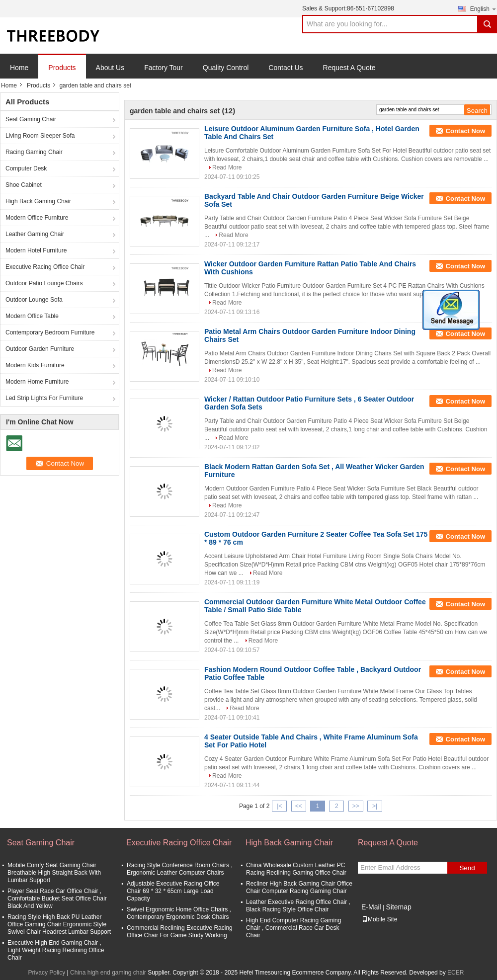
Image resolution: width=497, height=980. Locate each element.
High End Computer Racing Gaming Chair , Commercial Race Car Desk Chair (293, 928)
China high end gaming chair (108, 973)
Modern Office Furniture (37, 218)
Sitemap (398, 907)
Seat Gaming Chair (31, 119)
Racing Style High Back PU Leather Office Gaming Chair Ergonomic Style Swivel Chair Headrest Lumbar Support (59, 924)
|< (279, 806)
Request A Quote (349, 68)
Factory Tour (164, 68)
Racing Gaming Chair (34, 152)
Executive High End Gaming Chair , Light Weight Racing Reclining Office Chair (56, 950)
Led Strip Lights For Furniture (44, 398)
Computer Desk (26, 168)
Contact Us (286, 68)
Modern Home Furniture (37, 382)
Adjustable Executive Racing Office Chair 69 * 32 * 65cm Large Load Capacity (173, 891)
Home (19, 68)
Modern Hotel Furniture (36, 250)
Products (62, 68)
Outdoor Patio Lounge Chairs (44, 283)
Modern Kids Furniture (35, 365)
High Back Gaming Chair (38, 201)
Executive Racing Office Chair (45, 267)
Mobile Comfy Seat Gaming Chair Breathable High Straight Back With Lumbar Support (54, 873)
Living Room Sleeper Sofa (40, 136)
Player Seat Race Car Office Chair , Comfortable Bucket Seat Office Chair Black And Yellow (57, 898)
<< (299, 806)
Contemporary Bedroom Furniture (50, 332)
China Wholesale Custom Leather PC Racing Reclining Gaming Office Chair (296, 869)
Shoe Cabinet (24, 185)
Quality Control (226, 68)
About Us (110, 68)
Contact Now (465, 131)
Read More (227, 167)
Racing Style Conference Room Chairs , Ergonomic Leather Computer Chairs (180, 869)
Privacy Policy (47, 973)
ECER (456, 973)
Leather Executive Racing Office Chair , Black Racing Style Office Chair (298, 906)
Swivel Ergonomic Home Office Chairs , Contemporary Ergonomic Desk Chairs (179, 913)
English (484, 9)
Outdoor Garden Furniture (40, 349)
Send (467, 868)
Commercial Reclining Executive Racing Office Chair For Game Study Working (180, 932)
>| (375, 806)
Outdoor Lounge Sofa (34, 300)
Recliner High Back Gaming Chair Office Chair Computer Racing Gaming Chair (299, 887)
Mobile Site (379, 919)
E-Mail (371, 907)
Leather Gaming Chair (35, 234)
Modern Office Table (32, 316)
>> (356, 806)
